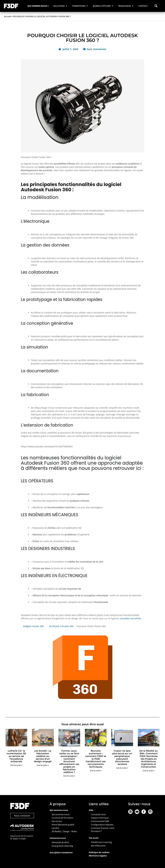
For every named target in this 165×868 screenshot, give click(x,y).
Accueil (7, 16)
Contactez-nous (98, 814)
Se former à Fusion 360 (61, 626)
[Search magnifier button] (156, 6)
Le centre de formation (62, 818)
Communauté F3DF (100, 821)
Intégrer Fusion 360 (33, 626)
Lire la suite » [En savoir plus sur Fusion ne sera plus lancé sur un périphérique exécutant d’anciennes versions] (122, 768)
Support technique (100, 818)
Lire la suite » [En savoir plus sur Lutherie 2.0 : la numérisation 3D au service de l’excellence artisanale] (16, 765)
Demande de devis (60, 842)
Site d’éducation (98, 846)
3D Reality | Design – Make (64, 831)
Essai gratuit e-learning (62, 846)
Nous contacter (22, 816)
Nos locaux (57, 821)
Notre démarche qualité (63, 825)
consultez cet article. (131, 618)
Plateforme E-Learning (101, 842)
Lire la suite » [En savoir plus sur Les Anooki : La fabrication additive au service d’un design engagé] (43, 765)
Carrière (55, 828)
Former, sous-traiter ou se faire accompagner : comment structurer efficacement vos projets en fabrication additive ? (69, 761)
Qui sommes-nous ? (61, 814)
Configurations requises (102, 825)
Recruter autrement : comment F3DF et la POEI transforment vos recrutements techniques (96, 759)
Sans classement (97, 49)
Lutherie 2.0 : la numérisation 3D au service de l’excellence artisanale (16, 756)
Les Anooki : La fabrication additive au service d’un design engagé (43, 756)
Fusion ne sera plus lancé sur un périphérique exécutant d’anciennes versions (122, 757)
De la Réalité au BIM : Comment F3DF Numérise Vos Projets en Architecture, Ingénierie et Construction (149, 759)
